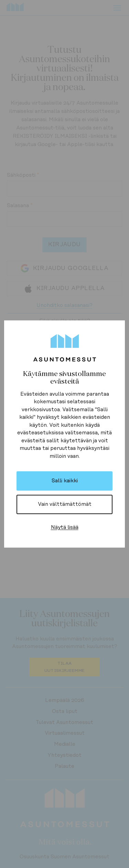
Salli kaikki (65, 481)
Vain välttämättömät (65, 504)
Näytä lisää (65, 527)
